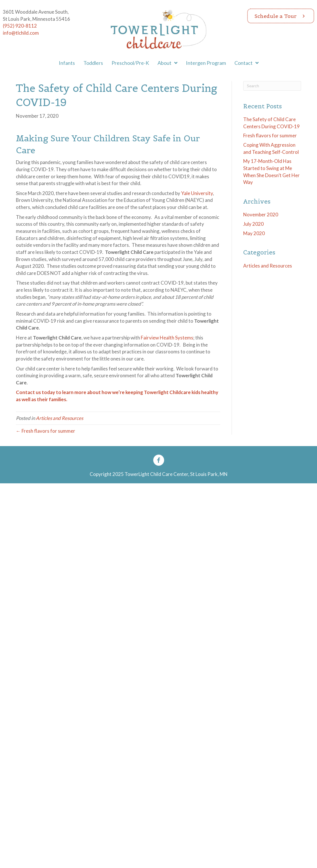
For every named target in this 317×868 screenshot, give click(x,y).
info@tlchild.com (21, 33)
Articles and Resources (59, 418)
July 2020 (253, 224)
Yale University (197, 193)
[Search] (272, 86)
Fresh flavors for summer (270, 135)
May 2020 (254, 233)
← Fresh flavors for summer (46, 431)
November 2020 (261, 215)
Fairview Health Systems (167, 338)
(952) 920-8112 (20, 26)
